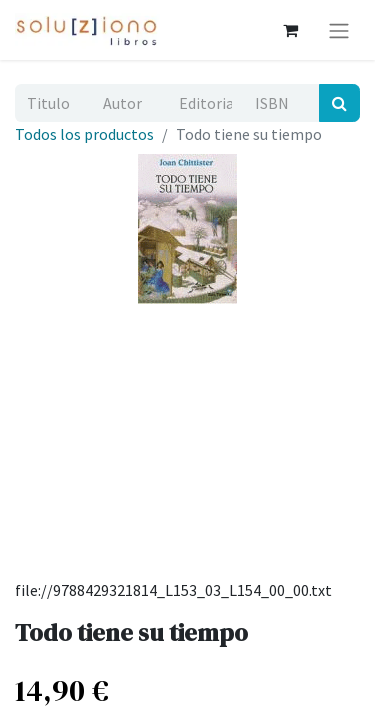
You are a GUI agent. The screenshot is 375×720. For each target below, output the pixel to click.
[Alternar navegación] (339, 30)
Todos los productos (84, 134)
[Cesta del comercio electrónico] (290, 30)
